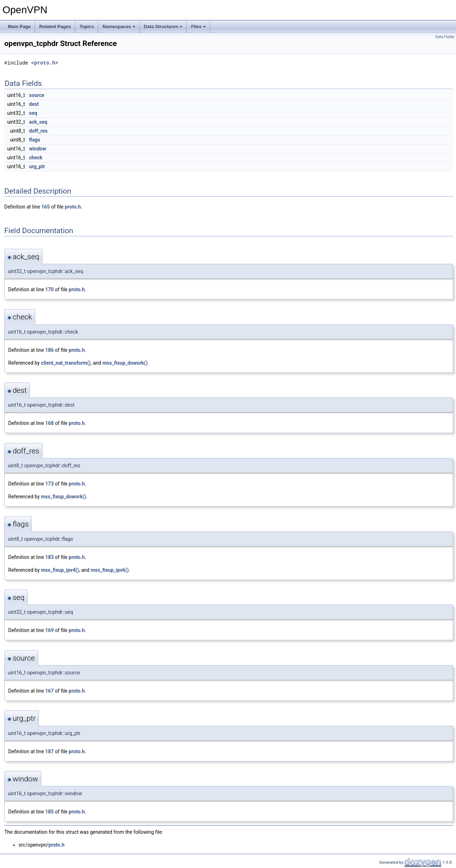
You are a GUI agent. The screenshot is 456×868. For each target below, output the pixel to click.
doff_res (38, 131)
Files (198, 27)
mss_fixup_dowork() (125, 363)
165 (46, 207)
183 (50, 557)
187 (50, 751)
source (37, 95)
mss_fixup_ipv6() (110, 570)
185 (50, 812)
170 (50, 289)
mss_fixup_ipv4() (60, 570)
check (36, 158)
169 (50, 630)
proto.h (45, 63)
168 (50, 423)
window (38, 149)
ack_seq (38, 122)
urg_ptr (37, 166)
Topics (87, 27)
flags (35, 140)
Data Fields (445, 37)
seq (33, 113)
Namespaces (119, 27)
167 (50, 691)
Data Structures (163, 27)
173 (50, 484)
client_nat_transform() (66, 363)
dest (34, 104)
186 (50, 350)
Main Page (19, 27)
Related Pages (55, 27)
